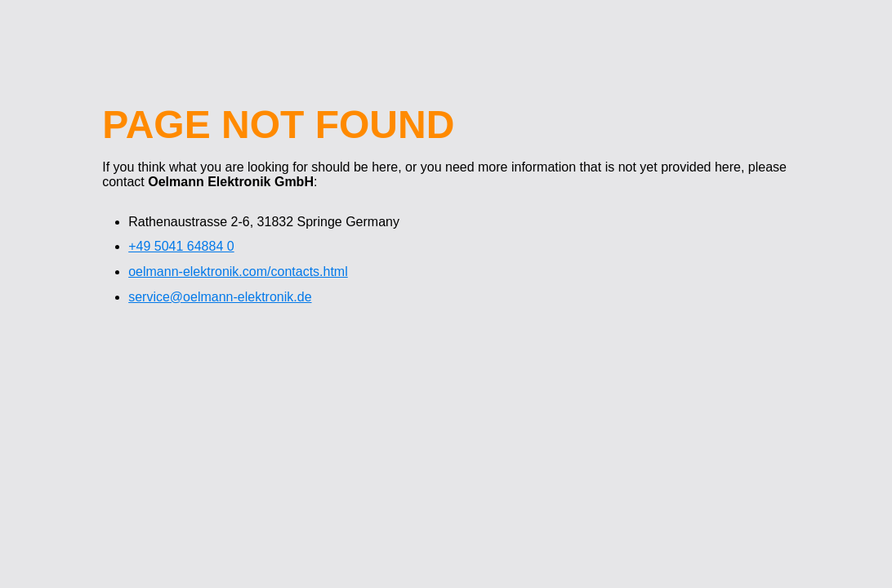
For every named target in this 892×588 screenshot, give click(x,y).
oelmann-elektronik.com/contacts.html (238, 272)
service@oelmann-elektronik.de (220, 297)
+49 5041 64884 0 (181, 246)
